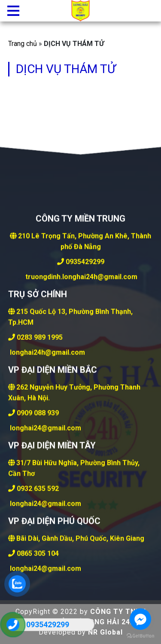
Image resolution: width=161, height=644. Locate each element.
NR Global (105, 632)
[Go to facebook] (140, 619)
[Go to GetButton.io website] (140, 635)
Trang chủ (23, 44)
